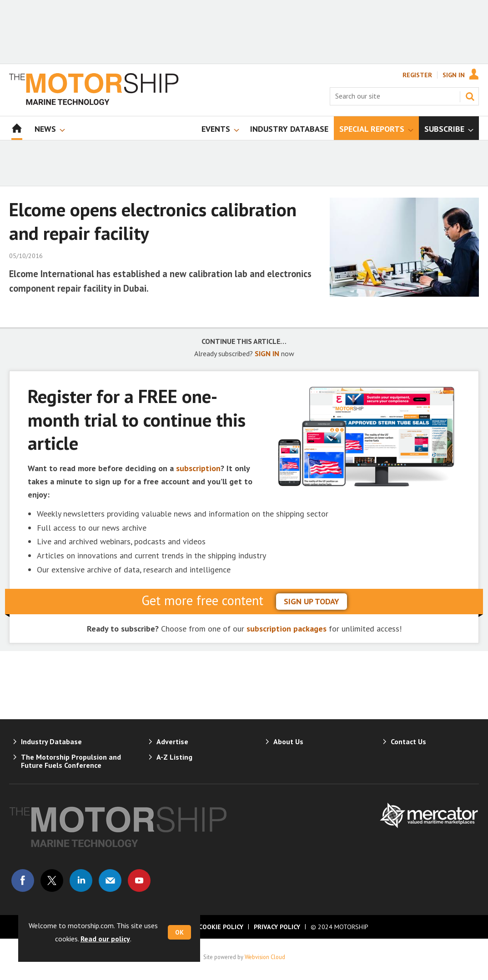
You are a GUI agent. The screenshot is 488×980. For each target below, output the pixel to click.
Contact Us (408, 741)
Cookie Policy (221, 927)
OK (179, 932)
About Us (288, 741)
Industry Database (51, 741)
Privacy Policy (277, 927)
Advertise (172, 741)
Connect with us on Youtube (139, 881)
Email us (110, 881)
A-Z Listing (174, 757)
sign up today (312, 601)
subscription (198, 468)
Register (417, 75)
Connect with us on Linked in (81, 881)
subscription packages (287, 629)
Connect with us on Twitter (52, 881)
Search (470, 96)
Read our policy (105, 939)
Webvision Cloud (265, 957)
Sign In (454, 75)
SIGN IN (267, 353)
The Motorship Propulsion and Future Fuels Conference (71, 761)
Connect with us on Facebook (23, 881)
